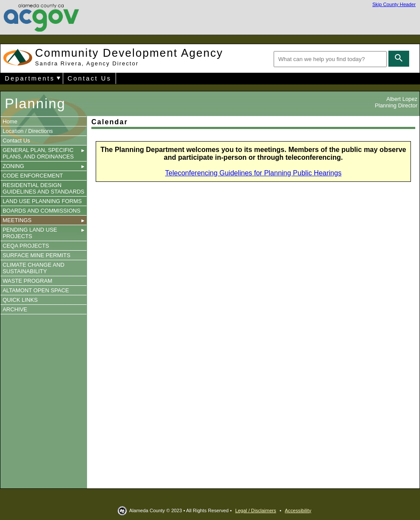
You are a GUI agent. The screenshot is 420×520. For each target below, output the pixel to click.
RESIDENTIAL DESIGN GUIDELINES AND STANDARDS (44, 188)
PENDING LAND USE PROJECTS (44, 233)
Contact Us (89, 78)
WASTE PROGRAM (27, 281)
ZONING (44, 166)
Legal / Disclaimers (256, 510)
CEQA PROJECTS (26, 246)
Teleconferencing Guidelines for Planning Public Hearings (253, 173)
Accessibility (298, 510)
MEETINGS (44, 220)
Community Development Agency (129, 57)
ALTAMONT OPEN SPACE (36, 290)
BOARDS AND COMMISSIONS (42, 211)
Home (10, 121)
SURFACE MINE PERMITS (36, 255)
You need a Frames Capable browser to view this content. (255, 333)
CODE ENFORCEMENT (33, 176)
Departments (30, 78)
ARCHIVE (15, 309)
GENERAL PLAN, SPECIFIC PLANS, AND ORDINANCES (44, 153)
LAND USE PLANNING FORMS (42, 201)
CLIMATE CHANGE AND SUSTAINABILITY (34, 268)
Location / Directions (28, 131)
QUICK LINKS (20, 300)
